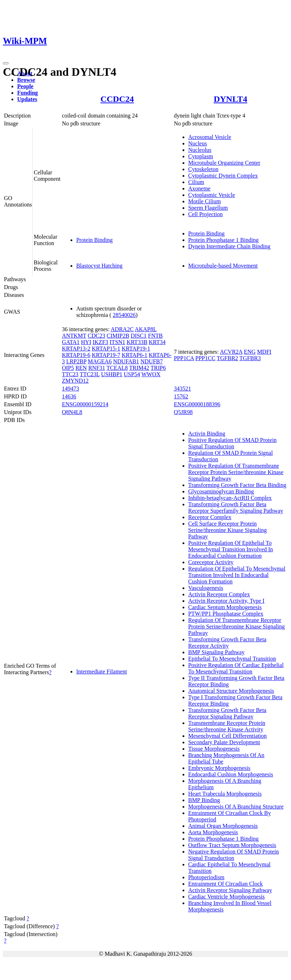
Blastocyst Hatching (99, 266)
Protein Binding (94, 240)
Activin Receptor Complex (219, 594)
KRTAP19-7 (106, 355)
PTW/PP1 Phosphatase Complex (226, 614)
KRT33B (137, 342)
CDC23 (96, 336)
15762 (181, 396)
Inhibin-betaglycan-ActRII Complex (230, 498)
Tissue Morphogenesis (214, 749)
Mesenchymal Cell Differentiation (227, 736)
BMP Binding (204, 800)
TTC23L (90, 374)
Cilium (196, 182)
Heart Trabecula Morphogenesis (225, 794)
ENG (250, 352)
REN (81, 368)
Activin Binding (207, 434)
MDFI (264, 352)
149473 (71, 389)
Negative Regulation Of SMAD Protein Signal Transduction (234, 855)
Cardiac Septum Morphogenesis (225, 607)
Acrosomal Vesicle (210, 137)
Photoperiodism (206, 877)
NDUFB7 (152, 361)
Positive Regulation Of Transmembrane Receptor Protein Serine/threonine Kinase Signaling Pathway (236, 472)
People (25, 86)
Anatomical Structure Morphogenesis (231, 691)
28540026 (124, 315)
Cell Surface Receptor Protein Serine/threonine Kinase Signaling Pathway (228, 530)
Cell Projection (205, 214)
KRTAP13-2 (76, 349)
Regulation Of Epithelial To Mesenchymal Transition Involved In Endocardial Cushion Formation (237, 575)
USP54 (132, 374)
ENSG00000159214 (85, 404)
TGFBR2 (228, 358)
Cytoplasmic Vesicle (212, 195)
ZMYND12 (75, 381)
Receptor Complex (210, 517)
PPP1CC (205, 358)
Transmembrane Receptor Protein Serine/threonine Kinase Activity (227, 726)
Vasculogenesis (206, 588)
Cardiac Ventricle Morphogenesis (227, 897)
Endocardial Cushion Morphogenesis (231, 774)
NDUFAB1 (126, 361)
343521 (183, 389)
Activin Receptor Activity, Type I (226, 601)
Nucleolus (200, 150)
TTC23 (70, 374)
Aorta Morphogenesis (213, 832)
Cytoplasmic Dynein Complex (223, 176)
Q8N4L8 (72, 412)
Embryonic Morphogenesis (219, 768)
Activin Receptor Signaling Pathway (230, 890)
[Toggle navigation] (6, 63)
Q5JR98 (183, 412)
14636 (69, 396)
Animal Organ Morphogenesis (223, 826)
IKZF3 (101, 342)
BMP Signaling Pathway (217, 652)
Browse (26, 80)
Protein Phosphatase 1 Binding (224, 240)
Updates (27, 99)
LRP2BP (76, 361)
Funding (28, 93)
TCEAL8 (117, 368)
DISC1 (139, 336)
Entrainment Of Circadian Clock (225, 884)
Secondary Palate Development (224, 742)
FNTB (156, 336)
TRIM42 (139, 368)
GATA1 (71, 342)
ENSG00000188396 (197, 404)
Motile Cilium (205, 201)
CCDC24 (117, 99)
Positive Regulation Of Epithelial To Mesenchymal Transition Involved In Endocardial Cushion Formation (231, 549)
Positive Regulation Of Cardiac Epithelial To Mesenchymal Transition (236, 668)
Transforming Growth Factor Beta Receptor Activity (227, 643)
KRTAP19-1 (136, 349)
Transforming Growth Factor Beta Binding (237, 485)
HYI (86, 342)
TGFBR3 (250, 358)
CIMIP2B (118, 336)
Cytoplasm (201, 156)
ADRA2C (122, 329)
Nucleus (198, 143)
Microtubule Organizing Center (224, 163)
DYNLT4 (231, 99)
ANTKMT (74, 336)
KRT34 (157, 342)
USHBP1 (112, 374)
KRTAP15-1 (106, 349)
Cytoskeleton (203, 169)
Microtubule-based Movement (223, 266)
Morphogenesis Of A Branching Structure (236, 807)
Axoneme (199, 188)
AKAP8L (145, 329)
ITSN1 (117, 342)
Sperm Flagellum (208, 208)
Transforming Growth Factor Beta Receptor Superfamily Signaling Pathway (236, 508)
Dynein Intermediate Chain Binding (229, 246)
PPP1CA (184, 358)
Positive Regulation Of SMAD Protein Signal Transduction (232, 443)
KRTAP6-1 (135, 355)
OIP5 (68, 368)
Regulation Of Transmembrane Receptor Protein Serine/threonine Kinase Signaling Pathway (237, 626)
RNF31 (97, 368)
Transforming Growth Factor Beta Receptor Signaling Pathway (227, 713)
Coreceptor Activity (211, 562)
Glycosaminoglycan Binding (221, 491)
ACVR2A (231, 352)
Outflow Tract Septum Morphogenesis (232, 845)
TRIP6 (158, 368)
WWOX (151, 374)
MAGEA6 (100, 361)
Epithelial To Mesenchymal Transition (232, 659)
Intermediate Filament (102, 671)
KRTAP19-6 (76, 355)
